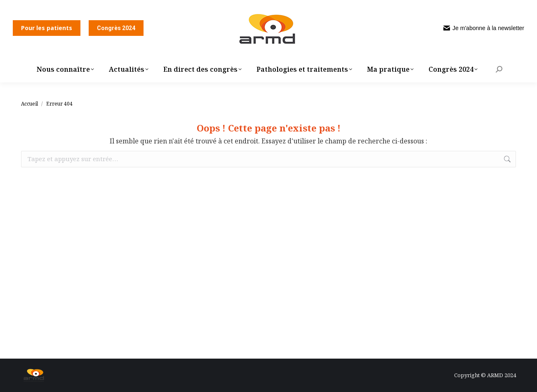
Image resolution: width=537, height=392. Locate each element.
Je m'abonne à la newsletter (484, 28)
